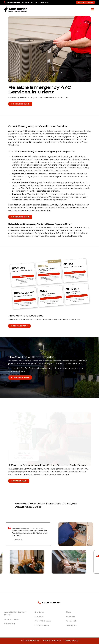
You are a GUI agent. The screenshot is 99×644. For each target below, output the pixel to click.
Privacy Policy (71, 641)
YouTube (71, 616)
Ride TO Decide (43, 621)
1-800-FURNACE (14, 2)
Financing (9, 624)
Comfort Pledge (20, 378)
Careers (39, 616)
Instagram (71, 625)
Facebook (71, 621)
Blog (68, 612)
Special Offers (19, 326)
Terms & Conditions (52, 641)
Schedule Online (85, 2)
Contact (39, 612)
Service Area (42, 625)
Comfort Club (19, 481)
